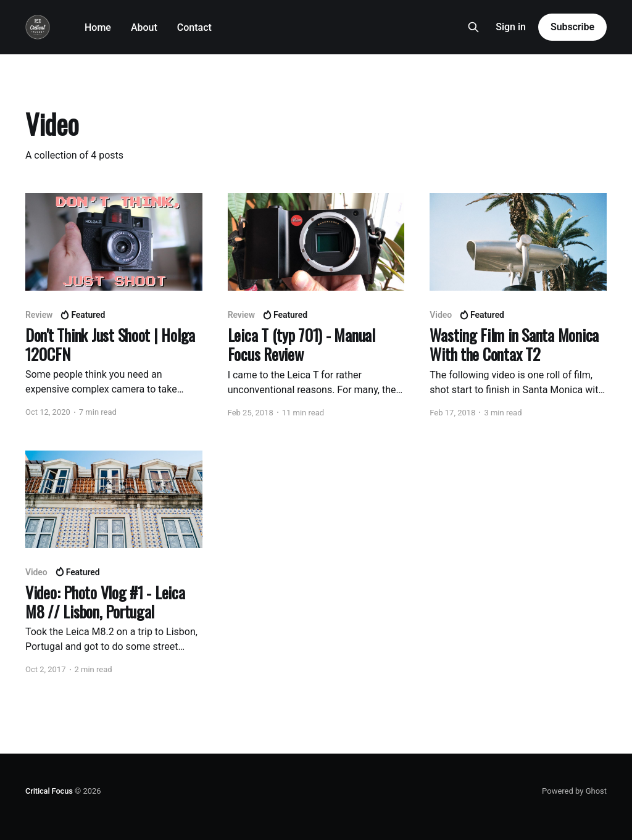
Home (98, 27)
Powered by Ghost (574, 791)
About (144, 27)
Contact (194, 27)
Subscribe (572, 27)
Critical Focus (49, 791)
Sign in (511, 27)
